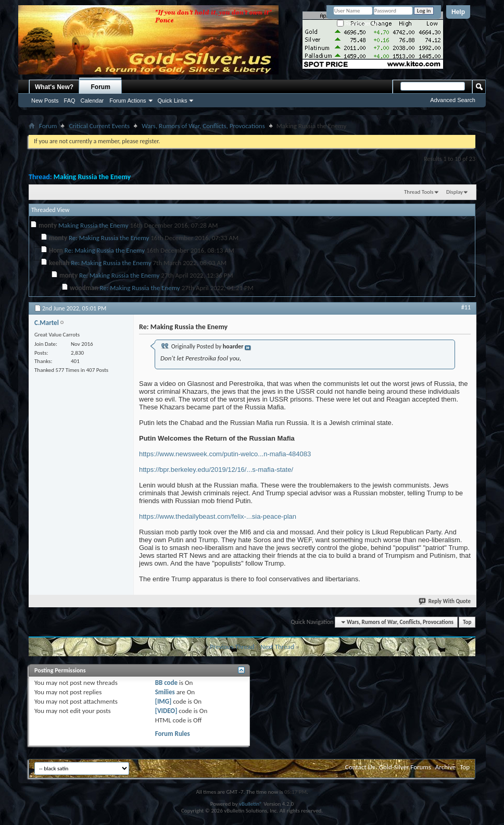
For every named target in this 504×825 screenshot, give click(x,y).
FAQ (70, 101)
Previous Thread (232, 647)
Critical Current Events (99, 126)
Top (467, 622)
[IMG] (163, 701)
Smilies (165, 692)
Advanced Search (453, 100)
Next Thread (277, 647)
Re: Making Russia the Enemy (109, 238)
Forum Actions (128, 101)
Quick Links (173, 101)
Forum (101, 87)
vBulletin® (251, 804)
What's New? (54, 87)
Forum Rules (173, 734)
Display (455, 192)
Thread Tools (419, 192)
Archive (445, 767)
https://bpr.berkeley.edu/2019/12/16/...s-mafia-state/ (216, 470)
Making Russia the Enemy (92, 177)
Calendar (92, 101)
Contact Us (360, 767)
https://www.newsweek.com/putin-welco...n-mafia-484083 (225, 454)
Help (458, 12)
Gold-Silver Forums (405, 767)
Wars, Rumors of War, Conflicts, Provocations (203, 126)
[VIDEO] (166, 711)
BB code (166, 683)
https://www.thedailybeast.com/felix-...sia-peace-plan (218, 516)
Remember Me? (360, 24)
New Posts (45, 101)
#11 (466, 307)
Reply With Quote (445, 601)
